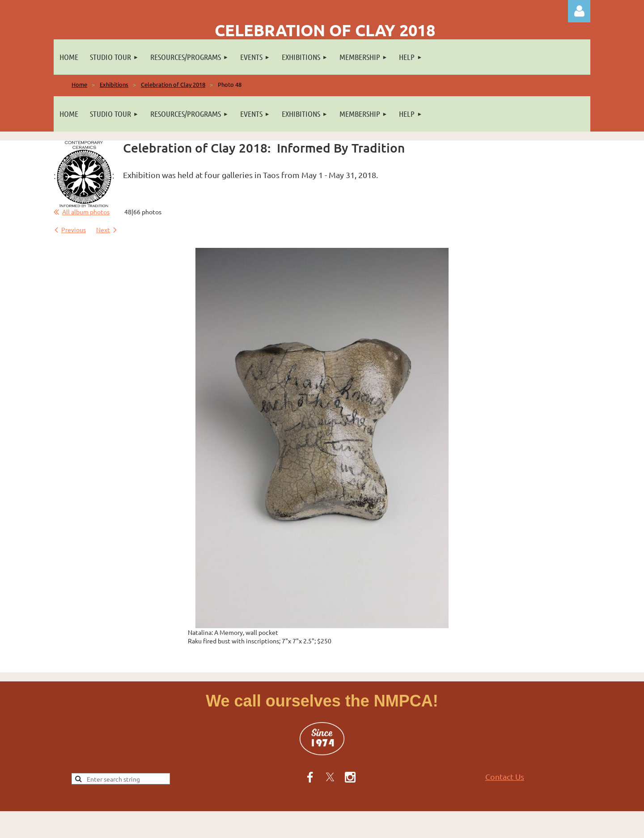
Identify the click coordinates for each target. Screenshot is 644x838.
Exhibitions (114, 84)
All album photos (86, 212)
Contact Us (505, 776)
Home (79, 84)
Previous (74, 230)
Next (103, 230)
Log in (579, 11)
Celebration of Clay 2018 (173, 84)
